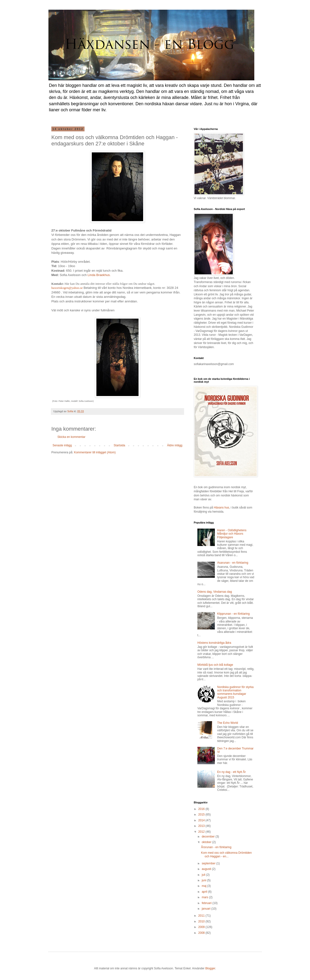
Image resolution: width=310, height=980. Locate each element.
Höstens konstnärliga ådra (214, 643)
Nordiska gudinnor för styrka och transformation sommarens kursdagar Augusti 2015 (235, 692)
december (209, 837)
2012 (202, 832)
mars (205, 897)
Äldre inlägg (175, 445)
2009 (202, 927)
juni (204, 880)
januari (206, 909)
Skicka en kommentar (71, 437)
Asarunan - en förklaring (233, 563)
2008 (202, 933)
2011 (202, 916)
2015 (202, 815)
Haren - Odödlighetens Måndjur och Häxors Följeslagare (232, 534)
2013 (202, 826)
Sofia (71, 411)
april (205, 892)
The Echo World (228, 723)
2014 (202, 820)
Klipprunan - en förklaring (233, 614)
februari (207, 903)
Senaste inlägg (62, 445)
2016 (202, 809)
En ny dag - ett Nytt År (232, 772)
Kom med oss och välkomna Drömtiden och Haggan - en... (226, 854)
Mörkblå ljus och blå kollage (215, 665)
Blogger (210, 968)
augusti (207, 869)
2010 (202, 921)
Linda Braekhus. (99, 275)
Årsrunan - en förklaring (216, 847)
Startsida (119, 445)
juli (204, 875)
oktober (207, 842)
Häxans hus (221, 508)
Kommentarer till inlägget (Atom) (95, 452)
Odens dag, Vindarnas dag (215, 592)
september (209, 863)
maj (205, 886)
